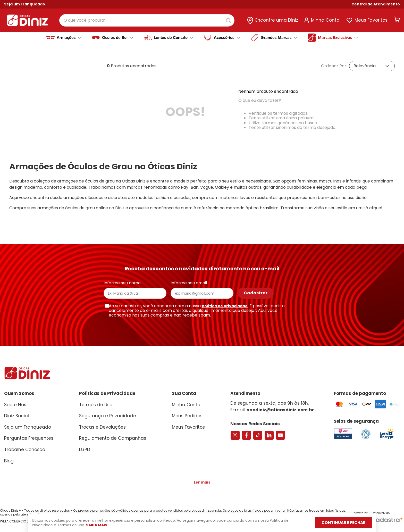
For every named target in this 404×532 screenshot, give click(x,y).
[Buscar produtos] (229, 20)
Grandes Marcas (279, 38)
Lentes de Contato (174, 38)
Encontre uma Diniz (277, 20)
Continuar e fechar (338, 523)
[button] (376, 4)
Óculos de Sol (118, 38)
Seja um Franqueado (25, 4)
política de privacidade (225, 306)
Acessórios (227, 38)
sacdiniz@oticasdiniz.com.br (280, 410)
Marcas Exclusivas (338, 38)
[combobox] (147, 20)
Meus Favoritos (371, 20)
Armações (69, 38)
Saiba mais (107, 525)
